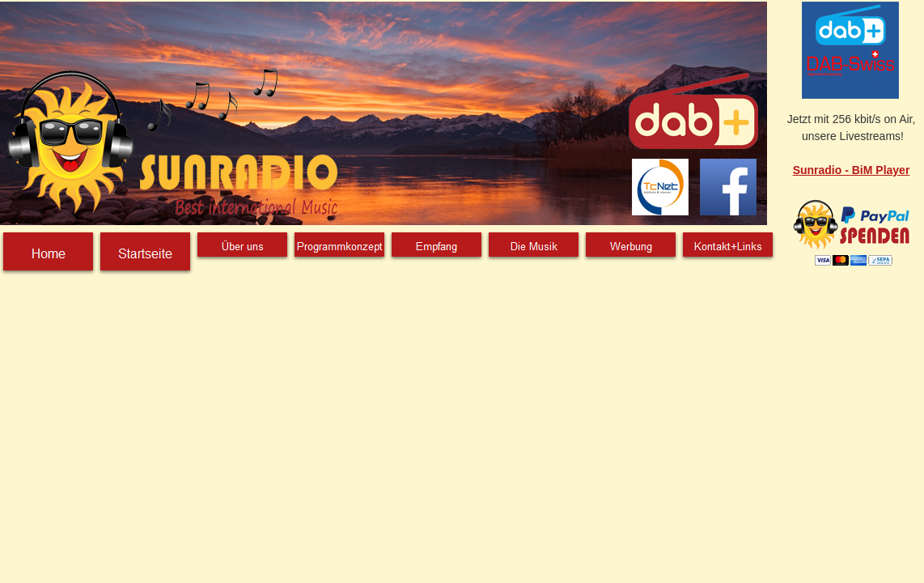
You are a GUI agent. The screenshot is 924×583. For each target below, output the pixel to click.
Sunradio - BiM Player (852, 170)
